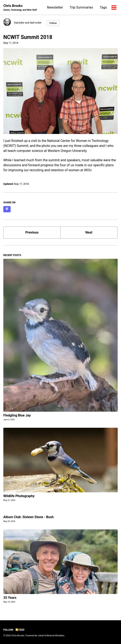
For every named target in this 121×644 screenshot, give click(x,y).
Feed (20, 630)
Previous (32, 232)
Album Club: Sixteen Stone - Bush (28, 517)
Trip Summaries (81, 7)
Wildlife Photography (19, 496)
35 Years (10, 598)
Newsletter (55, 7)
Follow (53, 23)
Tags (103, 7)
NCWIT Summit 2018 (28, 37)
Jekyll (41, 636)
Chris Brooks (20, 8)
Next (89, 232)
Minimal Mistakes (55, 636)
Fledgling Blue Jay (17, 415)
